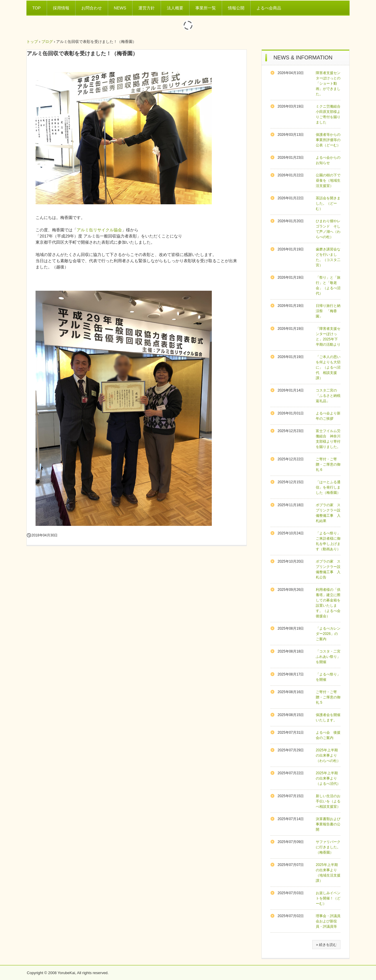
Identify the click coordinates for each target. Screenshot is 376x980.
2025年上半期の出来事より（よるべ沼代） (328, 778)
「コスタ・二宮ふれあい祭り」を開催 (328, 657)
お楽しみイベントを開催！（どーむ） (328, 898)
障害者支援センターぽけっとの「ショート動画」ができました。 (328, 83)
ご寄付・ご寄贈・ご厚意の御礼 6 (328, 464)
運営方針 (147, 8)
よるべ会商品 (269, 8)
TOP (37, 8)
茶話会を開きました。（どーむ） (328, 203)
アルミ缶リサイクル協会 (99, 230)
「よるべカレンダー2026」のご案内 (328, 634)
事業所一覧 (206, 8)
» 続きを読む (326, 945)
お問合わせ (92, 8)
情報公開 (236, 8)
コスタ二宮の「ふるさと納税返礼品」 (328, 396)
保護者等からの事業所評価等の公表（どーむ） (328, 140)
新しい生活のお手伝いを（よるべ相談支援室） (328, 801)
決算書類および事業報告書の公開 (328, 824)
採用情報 (61, 8)
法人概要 (175, 8)
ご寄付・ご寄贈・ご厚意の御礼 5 (328, 697)
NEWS (120, 8)
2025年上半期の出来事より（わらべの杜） (328, 755)
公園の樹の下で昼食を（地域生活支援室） (328, 180)
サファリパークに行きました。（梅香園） (328, 847)
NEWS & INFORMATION (303, 58)
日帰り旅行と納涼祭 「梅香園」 (328, 311)
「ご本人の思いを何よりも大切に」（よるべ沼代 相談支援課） (328, 367)
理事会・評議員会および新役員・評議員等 (328, 921)
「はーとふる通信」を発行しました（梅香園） (328, 487)
